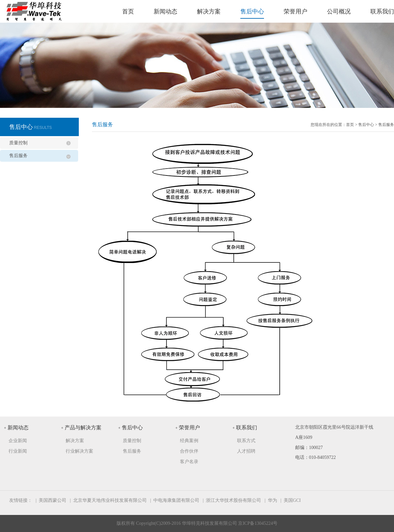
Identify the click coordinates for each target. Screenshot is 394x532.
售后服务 (18, 156)
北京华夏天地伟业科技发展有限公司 (110, 500)
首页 (128, 11)
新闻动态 (165, 11)
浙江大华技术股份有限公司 (233, 500)
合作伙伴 (189, 451)
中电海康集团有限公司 (176, 500)
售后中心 (252, 11)
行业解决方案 (79, 451)
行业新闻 (18, 451)
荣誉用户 (295, 11)
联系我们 (382, 11)
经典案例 (189, 441)
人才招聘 (246, 451)
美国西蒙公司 (53, 500)
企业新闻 (18, 441)
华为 (273, 500)
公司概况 (339, 11)
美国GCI (292, 500)
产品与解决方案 (81, 428)
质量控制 (18, 143)
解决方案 (209, 11)
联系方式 (246, 441)
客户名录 (189, 462)
